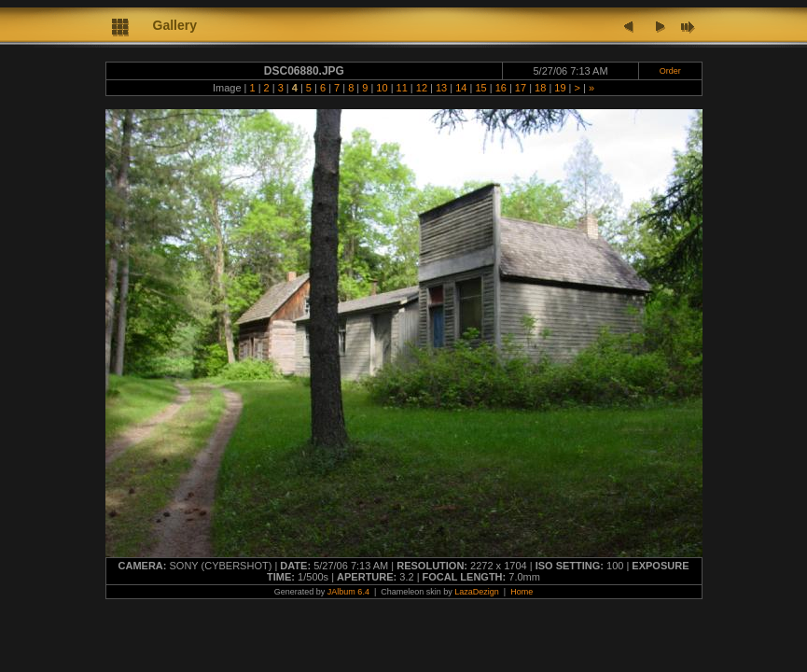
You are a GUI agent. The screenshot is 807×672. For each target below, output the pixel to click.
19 (560, 88)
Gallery (175, 25)
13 (441, 88)
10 (382, 88)
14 (461, 88)
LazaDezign (477, 592)
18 (540, 88)
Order (670, 71)
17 (521, 88)
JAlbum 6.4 (348, 592)
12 (422, 88)
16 (501, 88)
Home (522, 592)
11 (402, 88)
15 (480, 88)
